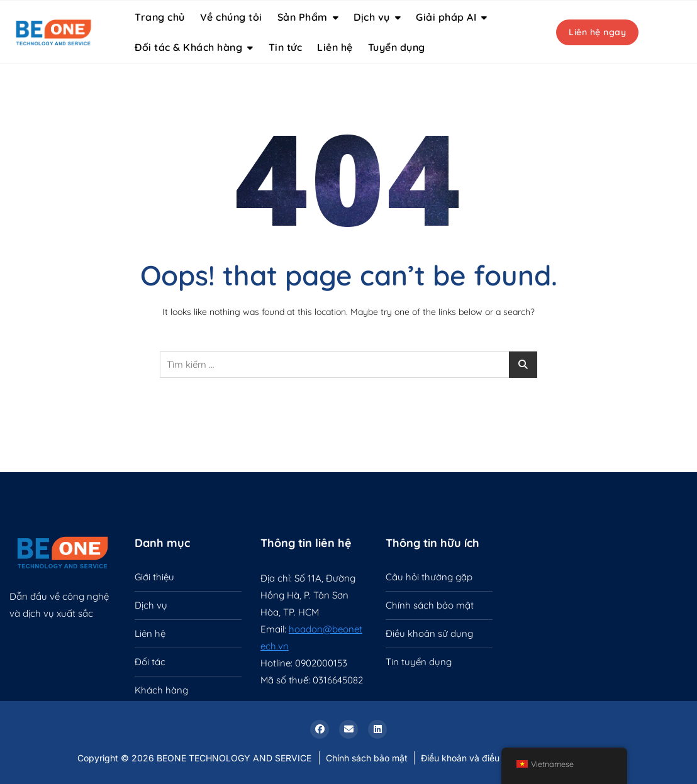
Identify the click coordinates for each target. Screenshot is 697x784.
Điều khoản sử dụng (429, 633)
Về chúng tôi (231, 17)
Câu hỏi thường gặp (429, 577)
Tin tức (286, 47)
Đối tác (150, 662)
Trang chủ (160, 17)
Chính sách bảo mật (430, 605)
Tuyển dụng (397, 47)
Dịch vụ (372, 17)
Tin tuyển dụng (419, 662)
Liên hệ (335, 47)
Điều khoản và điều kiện (470, 758)
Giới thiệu (154, 577)
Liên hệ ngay (597, 32)
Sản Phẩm (303, 17)
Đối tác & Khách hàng (188, 47)
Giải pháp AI (446, 17)
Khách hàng (161, 690)
